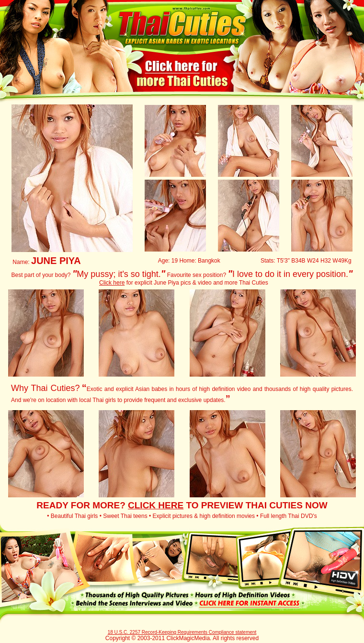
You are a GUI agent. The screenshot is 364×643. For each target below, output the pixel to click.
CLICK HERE (156, 505)
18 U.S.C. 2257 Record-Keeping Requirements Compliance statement (182, 632)
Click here (112, 283)
